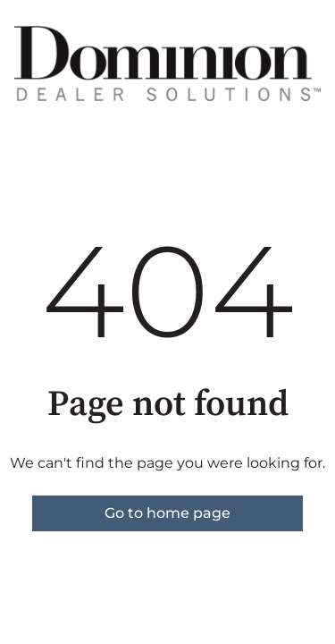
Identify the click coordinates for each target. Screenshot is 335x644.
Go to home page (167, 513)
